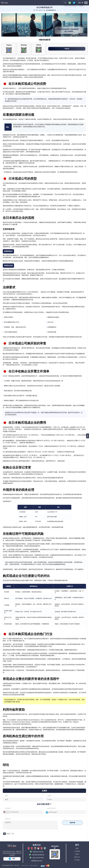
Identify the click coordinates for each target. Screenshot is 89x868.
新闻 (77, 849)
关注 (12, 859)
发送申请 (72, 823)
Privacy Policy (25, 866)
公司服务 (77, 851)
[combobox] (6, 812)
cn (79, 3)
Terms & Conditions (34, 866)
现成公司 (9, 834)
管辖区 (77, 854)
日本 (13, 834)
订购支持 (77, 49)
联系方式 (77, 857)
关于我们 (77, 860)
